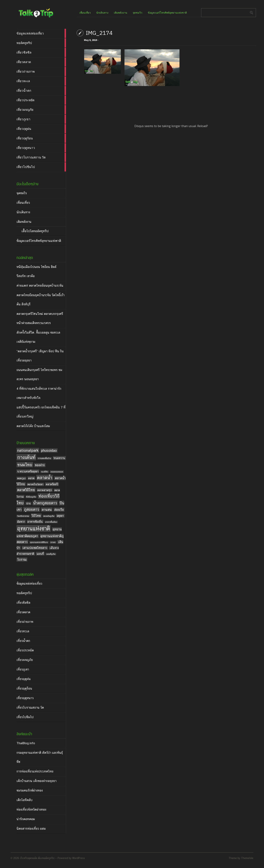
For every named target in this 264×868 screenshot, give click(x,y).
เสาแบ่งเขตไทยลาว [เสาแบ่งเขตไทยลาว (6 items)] (35, 548)
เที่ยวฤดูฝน (24, 679)
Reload (202, 126)
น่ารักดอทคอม (26, 819)
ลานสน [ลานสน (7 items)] (47, 510)
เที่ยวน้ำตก (23, 641)
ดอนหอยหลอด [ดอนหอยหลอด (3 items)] (57, 472)
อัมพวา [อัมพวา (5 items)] (21, 522)
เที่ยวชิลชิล (23, 603)
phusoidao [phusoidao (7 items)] (49, 451)
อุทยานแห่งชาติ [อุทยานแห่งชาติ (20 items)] (34, 528)
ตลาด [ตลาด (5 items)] (31, 478)
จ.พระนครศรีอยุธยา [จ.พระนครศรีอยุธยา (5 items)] (28, 471)
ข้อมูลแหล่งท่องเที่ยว (29, 584)
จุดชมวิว (22, 193)
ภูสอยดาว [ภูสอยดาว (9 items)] (32, 509)
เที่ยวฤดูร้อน (24, 688)
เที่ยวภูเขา (23, 669)
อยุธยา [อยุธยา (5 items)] (60, 516)
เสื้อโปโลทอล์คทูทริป (35, 231)
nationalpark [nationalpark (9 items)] (28, 450)
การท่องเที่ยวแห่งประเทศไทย (35, 771)
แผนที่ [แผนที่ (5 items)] (40, 554)
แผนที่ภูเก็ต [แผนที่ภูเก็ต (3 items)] (51, 554)
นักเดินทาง (23, 212)
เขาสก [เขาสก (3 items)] (53, 542)
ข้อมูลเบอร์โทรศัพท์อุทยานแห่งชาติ (39, 241)
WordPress (79, 858)
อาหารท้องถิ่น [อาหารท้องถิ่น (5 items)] (35, 522)
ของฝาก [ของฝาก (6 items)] (40, 465)
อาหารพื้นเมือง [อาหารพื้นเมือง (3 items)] (51, 522)
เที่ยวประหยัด (25, 650)
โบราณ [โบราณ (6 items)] (22, 560)
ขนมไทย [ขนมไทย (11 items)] (25, 465)
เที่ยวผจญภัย (25, 660)
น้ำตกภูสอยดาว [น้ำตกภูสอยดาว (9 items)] (45, 503)
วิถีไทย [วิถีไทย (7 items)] (36, 516)
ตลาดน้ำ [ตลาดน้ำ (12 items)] (45, 478)
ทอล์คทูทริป (24, 593)
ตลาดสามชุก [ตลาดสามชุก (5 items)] (45, 490)
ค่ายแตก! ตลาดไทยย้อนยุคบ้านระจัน (40, 286)
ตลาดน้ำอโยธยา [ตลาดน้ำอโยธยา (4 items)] (35, 484)
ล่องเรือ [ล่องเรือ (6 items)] (59, 510)
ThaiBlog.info (26, 743)
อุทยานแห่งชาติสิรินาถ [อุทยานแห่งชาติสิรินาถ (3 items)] (39, 542)
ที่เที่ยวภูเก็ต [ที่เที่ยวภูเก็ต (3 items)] (31, 497)
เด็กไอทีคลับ (24, 800)
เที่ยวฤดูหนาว (25, 698)
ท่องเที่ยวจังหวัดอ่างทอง (31, 809)
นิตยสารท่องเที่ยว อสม (31, 829)
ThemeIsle (247, 858)
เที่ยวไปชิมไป (25, 717)
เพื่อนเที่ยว (23, 203)
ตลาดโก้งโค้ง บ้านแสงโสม (33, 426)
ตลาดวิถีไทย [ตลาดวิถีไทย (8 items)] (26, 490)
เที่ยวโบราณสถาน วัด (30, 708)
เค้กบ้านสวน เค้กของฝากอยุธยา (36, 781)
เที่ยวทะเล (23, 631)
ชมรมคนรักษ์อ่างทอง (30, 790)
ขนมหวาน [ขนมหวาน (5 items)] (59, 458)
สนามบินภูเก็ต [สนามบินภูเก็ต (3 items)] (49, 516)
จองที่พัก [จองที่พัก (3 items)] (45, 472)
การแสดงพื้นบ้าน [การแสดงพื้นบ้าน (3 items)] (44, 458)
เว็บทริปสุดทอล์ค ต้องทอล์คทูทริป (37, 858)
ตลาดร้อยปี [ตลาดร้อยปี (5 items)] (52, 484)
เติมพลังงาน (24, 222)
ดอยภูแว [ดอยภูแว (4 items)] (21, 478)
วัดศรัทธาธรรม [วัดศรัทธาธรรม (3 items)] (23, 516)
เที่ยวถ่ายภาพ (25, 622)
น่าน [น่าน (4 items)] (28, 503)
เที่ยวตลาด (23, 612)
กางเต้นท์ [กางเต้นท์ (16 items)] (26, 457)
